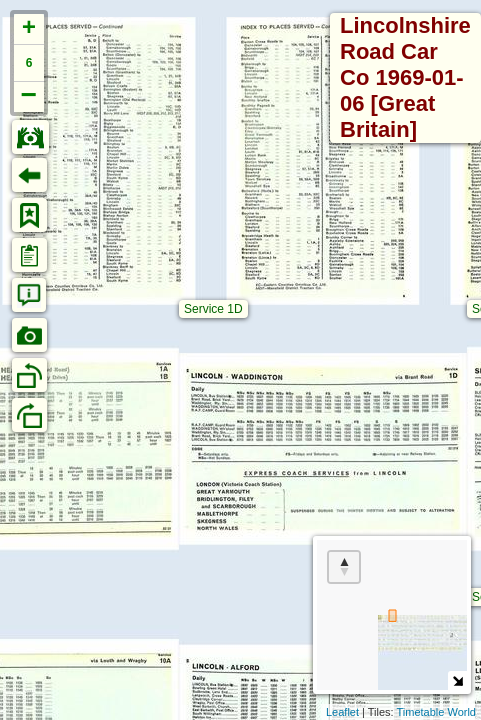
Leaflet (342, 712)
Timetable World (436, 712)
